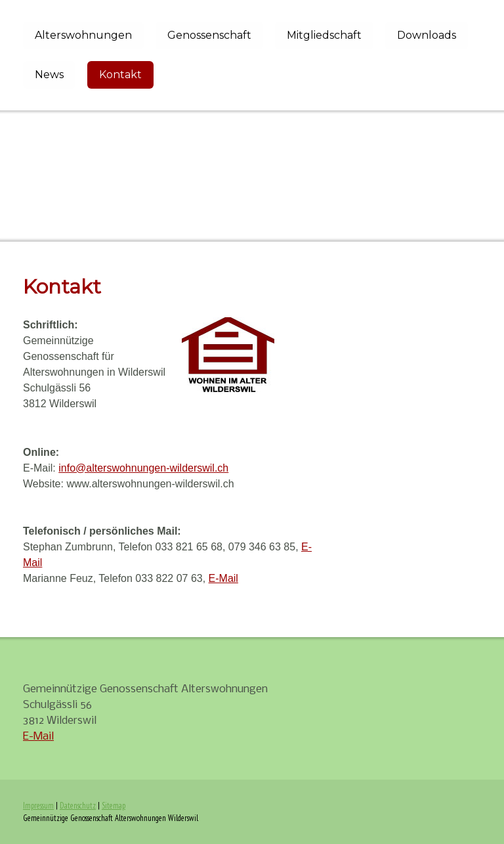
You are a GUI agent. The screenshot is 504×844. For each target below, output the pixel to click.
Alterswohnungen (83, 35)
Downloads (427, 35)
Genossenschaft (209, 35)
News (49, 75)
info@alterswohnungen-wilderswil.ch (143, 468)
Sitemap (114, 806)
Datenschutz (78, 806)
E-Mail (223, 578)
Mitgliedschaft (324, 35)
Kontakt (120, 75)
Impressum (38, 806)
